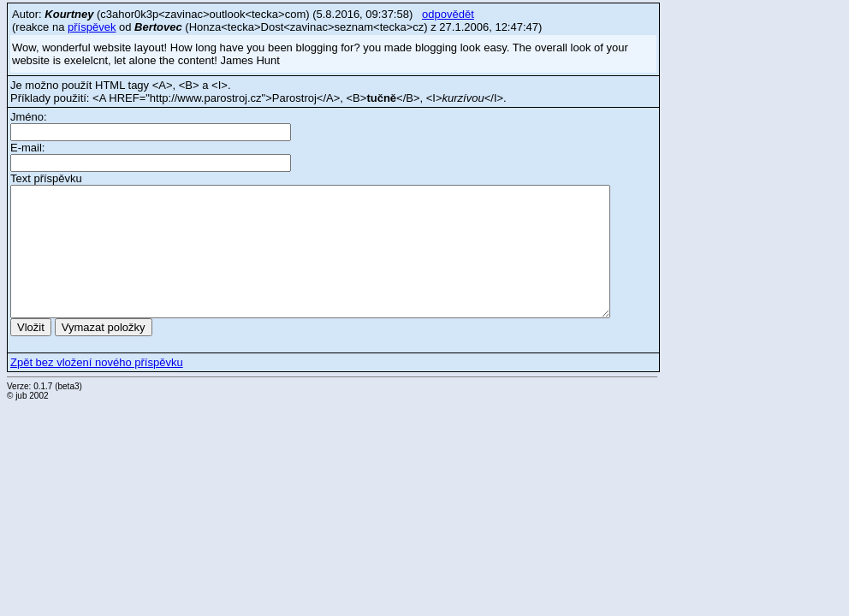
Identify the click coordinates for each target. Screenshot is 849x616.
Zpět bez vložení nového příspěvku (97, 362)
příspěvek (92, 27)
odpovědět (448, 14)
